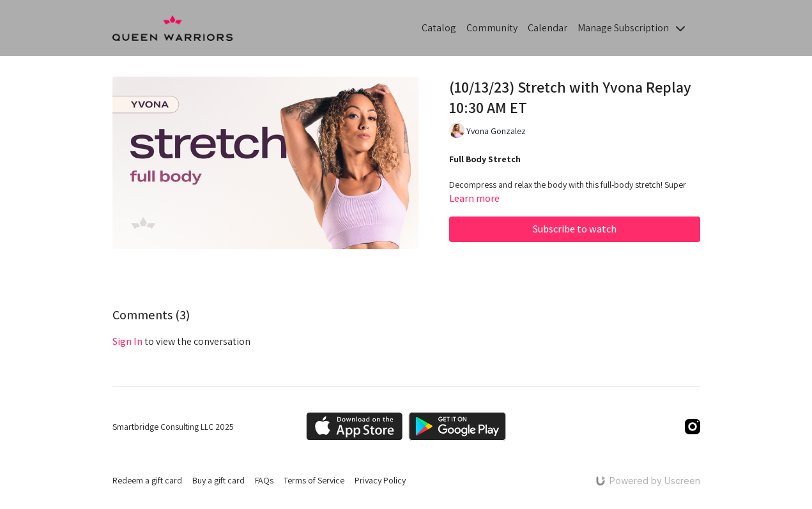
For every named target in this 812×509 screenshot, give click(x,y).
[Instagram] (693, 427)
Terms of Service (314, 480)
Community (492, 28)
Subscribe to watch (575, 229)
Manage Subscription (631, 28)
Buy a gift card (218, 480)
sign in (127, 341)
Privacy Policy (380, 480)
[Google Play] (457, 426)
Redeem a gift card (147, 480)
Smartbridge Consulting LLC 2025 (173, 427)
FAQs (264, 480)
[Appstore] (354, 426)
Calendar (548, 28)
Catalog (439, 28)
